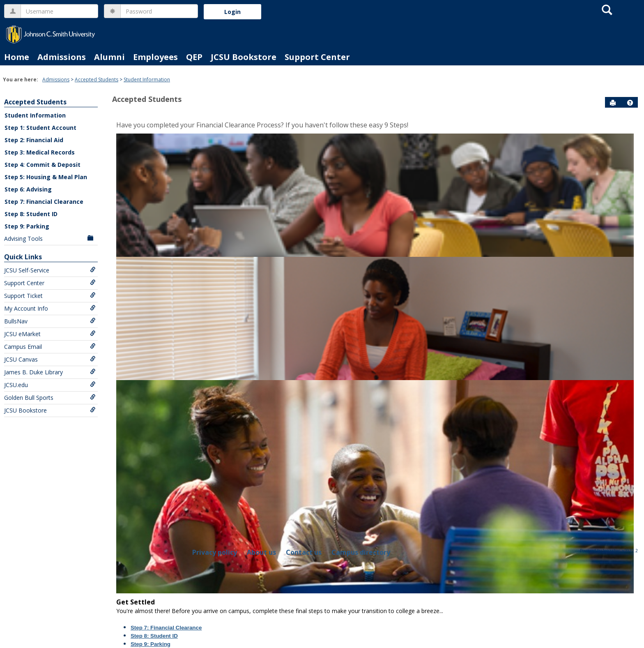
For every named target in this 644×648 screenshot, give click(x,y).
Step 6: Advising (28, 189)
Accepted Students (97, 80)
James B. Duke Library (50, 372)
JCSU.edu (50, 385)
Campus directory (361, 552)
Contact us (304, 552)
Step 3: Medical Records (40, 152)
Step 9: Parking (27, 226)
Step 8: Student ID (31, 214)
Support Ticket (50, 296)
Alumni (109, 57)
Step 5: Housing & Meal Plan (46, 177)
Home (17, 57)
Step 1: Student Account (40, 128)
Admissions (62, 57)
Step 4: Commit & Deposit (43, 165)
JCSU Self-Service (50, 270)
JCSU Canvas (50, 359)
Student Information (147, 80)
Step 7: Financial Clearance (44, 202)
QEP (194, 57)
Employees (155, 57)
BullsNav (50, 321)
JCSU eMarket (50, 334)
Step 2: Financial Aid (34, 140)
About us (261, 552)
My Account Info (50, 308)
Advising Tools (50, 239)
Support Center (317, 57)
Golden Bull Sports (50, 398)
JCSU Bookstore (244, 57)
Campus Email (50, 347)
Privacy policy (215, 552)
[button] (630, 103)
